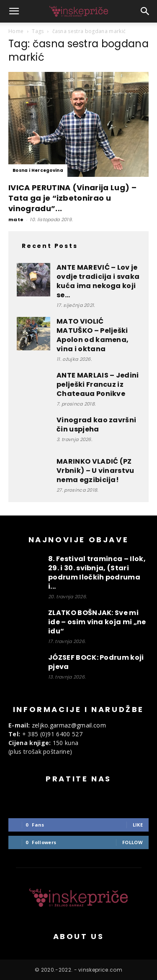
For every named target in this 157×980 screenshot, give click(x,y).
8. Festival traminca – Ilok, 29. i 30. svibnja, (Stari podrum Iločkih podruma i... (97, 573)
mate (16, 219)
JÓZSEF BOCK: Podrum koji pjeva (96, 662)
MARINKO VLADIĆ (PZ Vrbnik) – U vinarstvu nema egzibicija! (95, 471)
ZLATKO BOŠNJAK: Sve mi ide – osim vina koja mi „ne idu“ (97, 622)
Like (138, 825)
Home (16, 31)
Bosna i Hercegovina (38, 170)
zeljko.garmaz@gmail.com (69, 725)
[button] (14, 11)
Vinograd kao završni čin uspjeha (96, 425)
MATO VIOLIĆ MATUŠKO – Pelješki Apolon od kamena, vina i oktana (93, 335)
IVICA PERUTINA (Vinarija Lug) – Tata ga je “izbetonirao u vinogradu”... (72, 198)
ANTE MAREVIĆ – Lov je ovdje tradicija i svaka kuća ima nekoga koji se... (98, 281)
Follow (133, 842)
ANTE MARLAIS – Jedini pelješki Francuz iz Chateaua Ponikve (98, 384)
